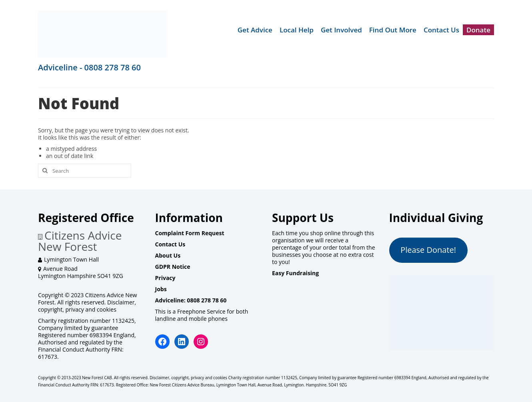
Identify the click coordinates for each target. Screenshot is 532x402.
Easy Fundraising (295, 273)
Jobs (161, 289)
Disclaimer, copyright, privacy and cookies (87, 306)
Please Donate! (428, 250)
